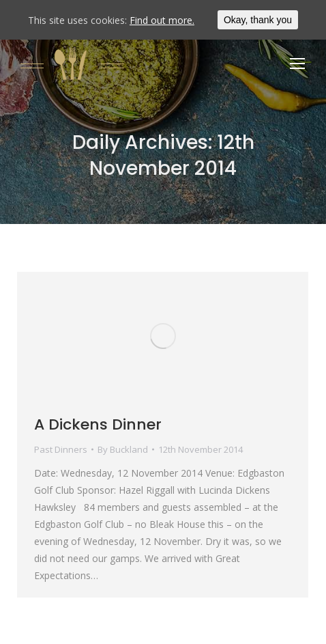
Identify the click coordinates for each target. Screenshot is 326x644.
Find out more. (162, 20)
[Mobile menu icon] (297, 64)
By (123, 449)
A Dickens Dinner (98, 424)
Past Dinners (61, 449)
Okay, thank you (258, 20)
